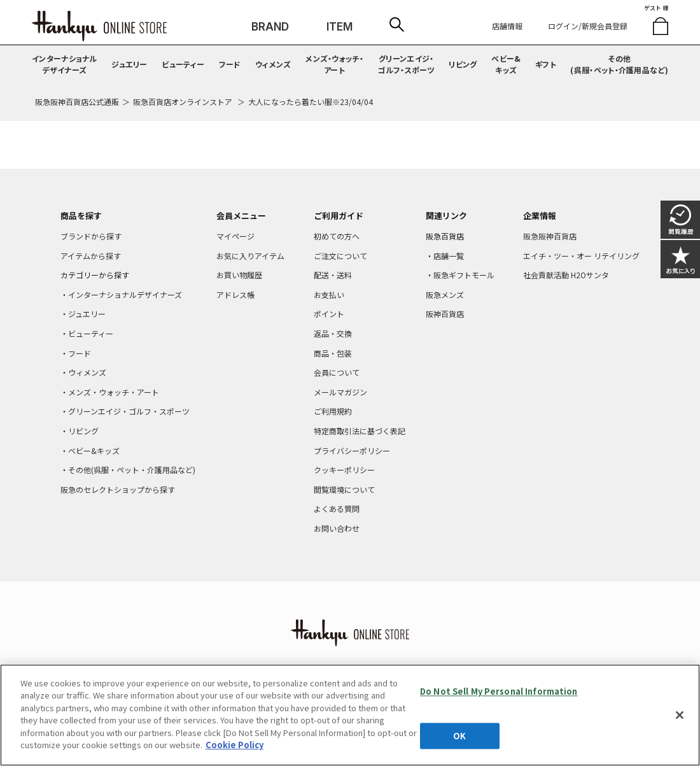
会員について (337, 372)
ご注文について (340, 256)
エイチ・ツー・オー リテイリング (581, 256)
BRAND (270, 27)
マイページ (235, 236)
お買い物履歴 (239, 275)
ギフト (546, 64)
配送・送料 (333, 275)
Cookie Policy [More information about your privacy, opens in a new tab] (234, 745)
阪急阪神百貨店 (550, 236)
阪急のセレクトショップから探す (118, 489)
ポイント (329, 314)
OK (459, 736)
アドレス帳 (235, 294)
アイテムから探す (91, 256)
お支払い (329, 294)
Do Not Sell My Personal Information (499, 691)
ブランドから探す (91, 236)
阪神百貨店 (445, 314)
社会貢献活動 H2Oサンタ (566, 275)
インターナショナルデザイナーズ (65, 64)
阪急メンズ (445, 294)
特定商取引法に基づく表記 (360, 431)
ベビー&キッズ (506, 64)
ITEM (339, 27)
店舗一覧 (449, 256)
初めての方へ (337, 236)
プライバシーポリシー (352, 450)
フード (230, 64)
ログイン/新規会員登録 (588, 26)
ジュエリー (129, 64)
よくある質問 (337, 508)
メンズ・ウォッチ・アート (334, 64)
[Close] (680, 715)
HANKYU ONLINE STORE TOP (99, 26)
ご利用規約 (333, 411)
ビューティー (183, 64)
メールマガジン (340, 392)
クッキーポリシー (344, 470)
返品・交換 (333, 333)
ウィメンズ (273, 64)
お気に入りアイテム (250, 256)
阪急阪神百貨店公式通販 (77, 102)
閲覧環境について (344, 489)
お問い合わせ (337, 528)
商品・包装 (333, 353)
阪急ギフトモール (464, 275)
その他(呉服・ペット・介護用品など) (619, 64)
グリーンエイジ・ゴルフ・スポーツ (406, 64)
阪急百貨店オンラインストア (183, 102)
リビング (463, 64)
